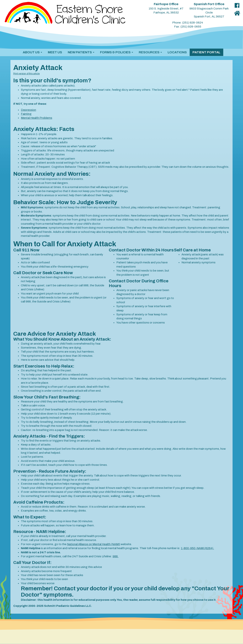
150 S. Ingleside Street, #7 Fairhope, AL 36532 (166, 8)
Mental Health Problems (37, 118)
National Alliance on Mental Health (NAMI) (94, 544)
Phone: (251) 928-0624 (188, 23)
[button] (32, 52)
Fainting (26, 114)
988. (116, 556)
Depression (28, 110)
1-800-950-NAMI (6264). (197, 548)
